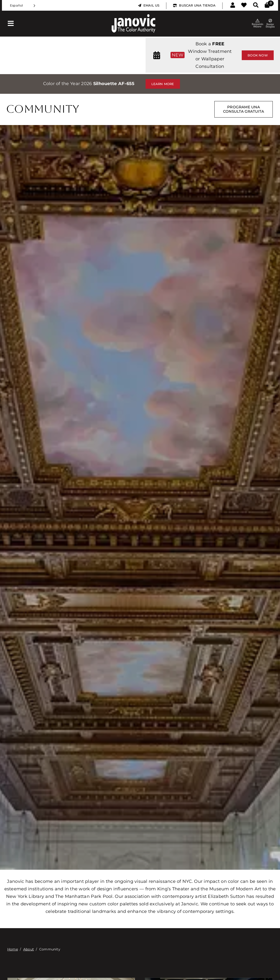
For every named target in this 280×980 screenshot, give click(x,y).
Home (13, 949)
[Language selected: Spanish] (23, 5)
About (29, 949)
